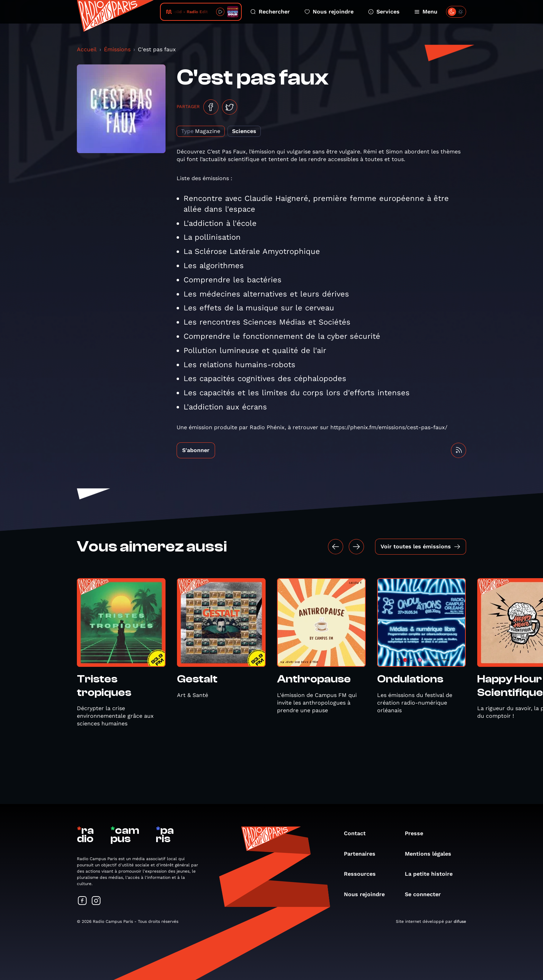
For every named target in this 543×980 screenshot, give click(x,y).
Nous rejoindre (329, 12)
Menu (426, 12)
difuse (460, 921)
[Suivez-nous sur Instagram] (96, 901)
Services (384, 12)
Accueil (87, 49)
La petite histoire (432, 874)
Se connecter (426, 894)
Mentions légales (431, 854)
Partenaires (363, 854)
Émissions (117, 49)
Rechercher (270, 12)
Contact (358, 833)
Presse (417, 833)
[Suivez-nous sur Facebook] (82, 901)
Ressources (363, 874)
